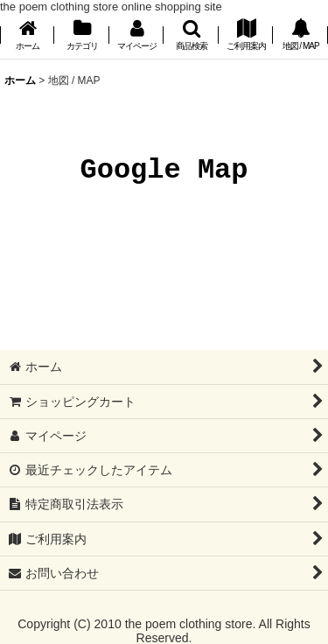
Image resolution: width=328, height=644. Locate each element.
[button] (191, 36)
